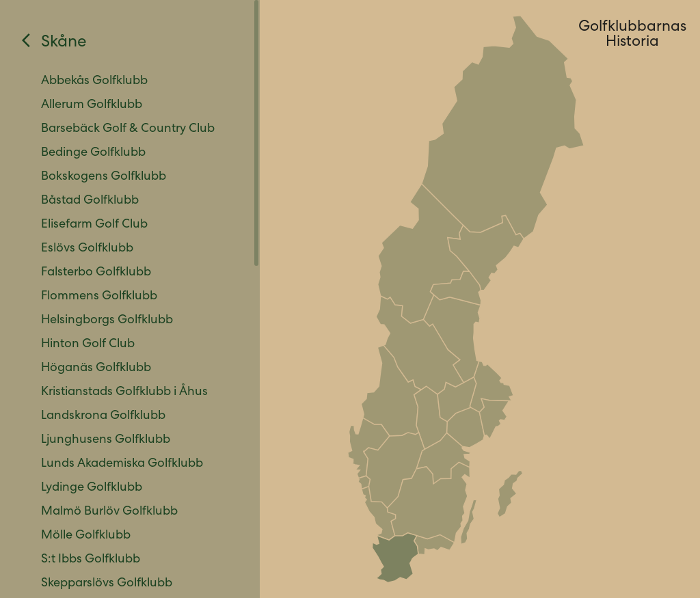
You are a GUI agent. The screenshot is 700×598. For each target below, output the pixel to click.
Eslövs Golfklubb (87, 249)
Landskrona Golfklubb (103, 416)
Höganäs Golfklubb (96, 368)
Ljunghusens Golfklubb (106, 440)
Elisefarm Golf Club (94, 225)
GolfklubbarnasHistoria (632, 36)
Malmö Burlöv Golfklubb (109, 512)
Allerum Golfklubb (92, 105)
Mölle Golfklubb (86, 536)
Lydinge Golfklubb (92, 488)
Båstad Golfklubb (90, 201)
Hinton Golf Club (88, 344)
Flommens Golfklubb (99, 297)
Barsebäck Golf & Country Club (128, 129)
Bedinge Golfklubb (93, 153)
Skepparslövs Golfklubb (107, 584)
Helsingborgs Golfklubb (107, 321)
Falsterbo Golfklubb (96, 273)
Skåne (64, 43)
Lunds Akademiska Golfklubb (122, 464)
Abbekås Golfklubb (94, 81)
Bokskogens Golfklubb (104, 177)
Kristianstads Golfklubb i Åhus (124, 392)
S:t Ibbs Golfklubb (91, 560)
